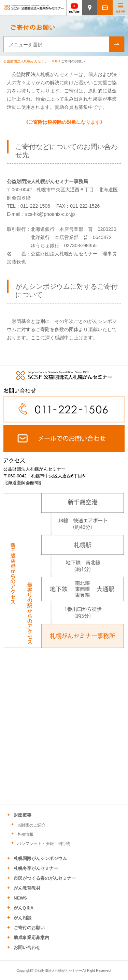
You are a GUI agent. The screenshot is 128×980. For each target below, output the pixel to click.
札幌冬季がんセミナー (36, 868)
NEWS (20, 898)
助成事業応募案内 (31, 938)
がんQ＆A (24, 908)
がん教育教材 (27, 888)
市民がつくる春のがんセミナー (45, 878)
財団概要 (23, 815)
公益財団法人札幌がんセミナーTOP (31, 61)
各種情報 (25, 834)
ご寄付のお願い (29, 928)
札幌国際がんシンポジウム (40, 858)
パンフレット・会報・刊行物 (44, 844)
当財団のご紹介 (31, 825)
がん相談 (23, 918)
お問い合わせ (27, 947)
